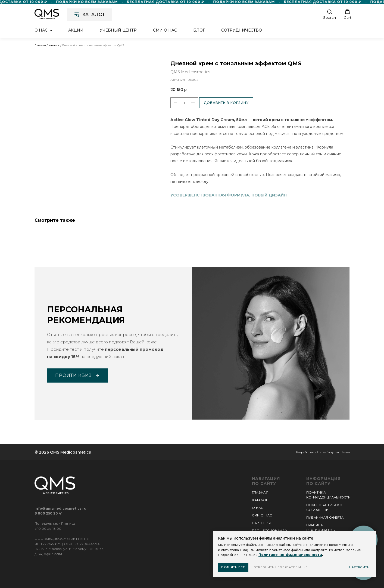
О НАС (258, 508)
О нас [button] (42, 31)
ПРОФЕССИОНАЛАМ (270, 530)
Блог (199, 31)
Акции (76, 31)
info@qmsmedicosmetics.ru (60, 508)
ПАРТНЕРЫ (261, 523)
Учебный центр (118, 31)
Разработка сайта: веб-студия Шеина (323, 452)
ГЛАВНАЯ (260, 492)
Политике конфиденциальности (290, 555)
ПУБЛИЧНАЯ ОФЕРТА (325, 517)
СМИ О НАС (262, 515)
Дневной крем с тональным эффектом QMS (93, 45)
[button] (330, 15)
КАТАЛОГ (260, 500)
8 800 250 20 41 (49, 513)
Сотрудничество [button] (242, 31)
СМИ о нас (165, 31)
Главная (40, 45)
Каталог (54, 45)
